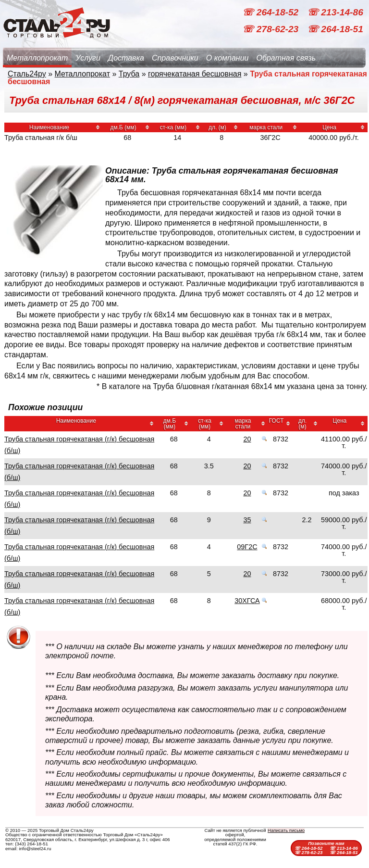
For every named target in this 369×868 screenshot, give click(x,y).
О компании (228, 58)
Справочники (175, 58)
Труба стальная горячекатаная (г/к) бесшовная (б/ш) (79, 445)
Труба (129, 74)
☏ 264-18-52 (271, 12)
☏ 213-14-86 (335, 12)
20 (247, 439)
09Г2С (247, 547)
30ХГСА (247, 601)
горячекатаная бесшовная (195, 74)
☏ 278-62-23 (271, 29)
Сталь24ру (27, 74)
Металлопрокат (37, 58)
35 (247, 520)
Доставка (126, 58)
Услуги (88, 58)
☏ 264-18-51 (335, 29)
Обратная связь (286, 58)
